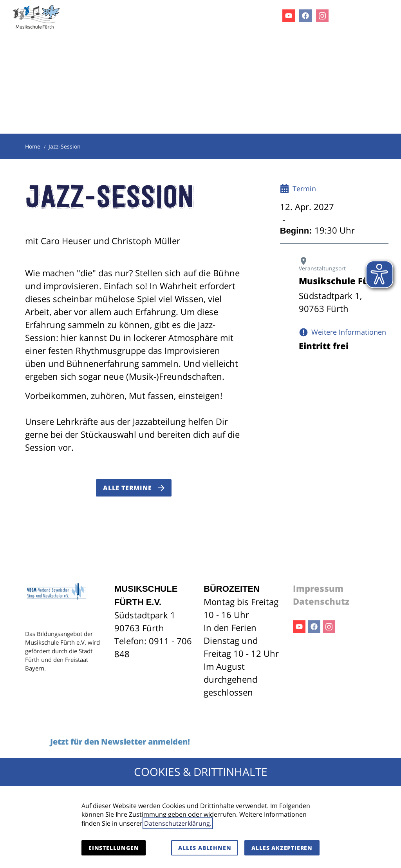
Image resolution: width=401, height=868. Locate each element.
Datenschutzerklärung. (178, 823)
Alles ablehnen (205, 848)
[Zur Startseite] (36, 16)
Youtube (299, 627)
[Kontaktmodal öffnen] (365, 16)
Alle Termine (127, 488)
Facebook (314, 627)
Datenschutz (321, 601)
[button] (388, 15)
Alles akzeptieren (282, 848)
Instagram (329, 627)
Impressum (318, 588)
